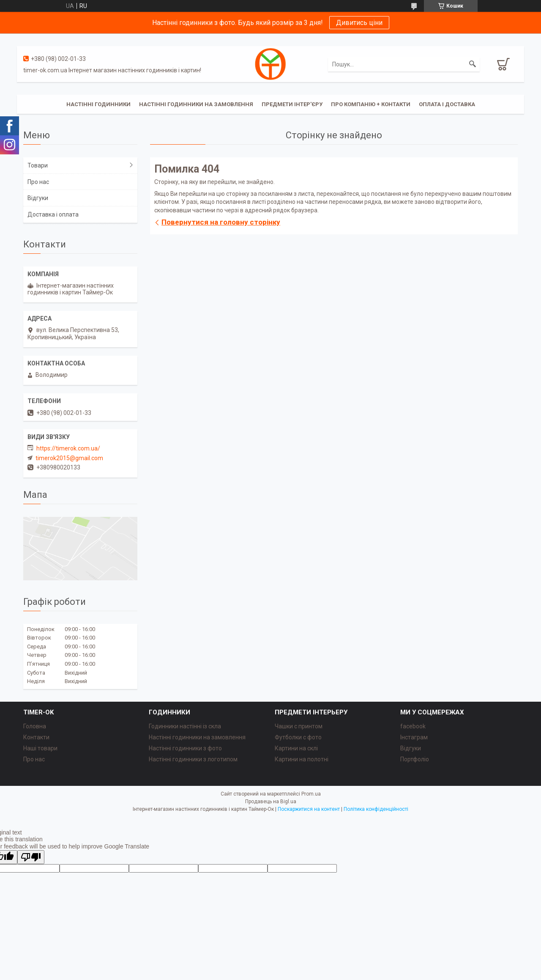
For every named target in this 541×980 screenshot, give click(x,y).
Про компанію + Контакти (371, 104)
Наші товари (40, 748)
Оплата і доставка (447, 104)
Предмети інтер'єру (292, 104)
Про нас (38, 182)
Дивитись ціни (359, 23)
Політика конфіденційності (376, 809)
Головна (35, 726)
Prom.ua (311, 794)
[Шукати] (473, 64)
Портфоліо (415, 759)
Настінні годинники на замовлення (196, 104)
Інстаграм (414, 737)
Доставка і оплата (53, 214)
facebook (413, 726)
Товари (38, 165)
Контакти (36, 737)
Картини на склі (296, 748)
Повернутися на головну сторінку (221, 222)
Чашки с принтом (299, 726)
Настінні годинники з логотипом (193, 759)
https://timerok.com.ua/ (68, 448)
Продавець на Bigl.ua (271, 802)
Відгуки (38, 198)
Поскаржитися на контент (309, 809)
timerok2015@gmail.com (69, 458)
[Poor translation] (31, 857)
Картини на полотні (302, 759)
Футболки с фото (298, 737)
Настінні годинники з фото (185, 748)
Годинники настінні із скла (185, 726)
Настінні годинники (98, 104)
